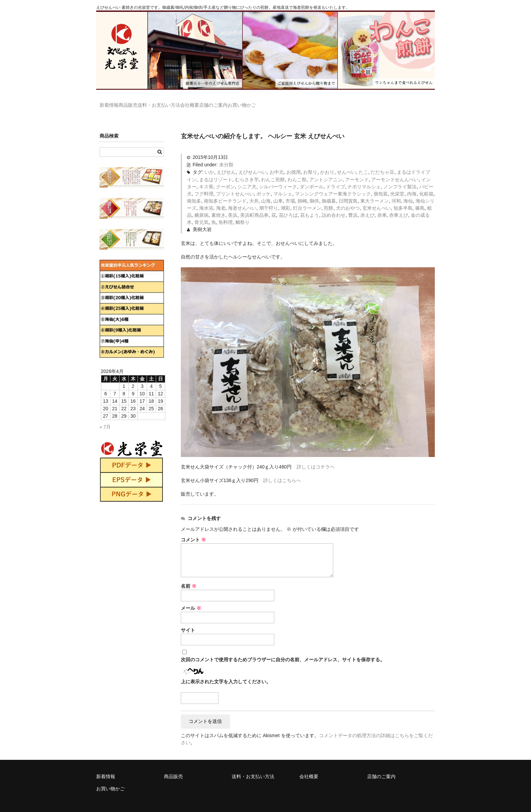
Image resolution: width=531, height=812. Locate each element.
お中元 (277, 162)
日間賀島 (348, 191)
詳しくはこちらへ (282, 471)
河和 (396, 191)
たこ (363, 162)
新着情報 (113, 102)
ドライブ (336, 177)
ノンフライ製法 (400, 177)
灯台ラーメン (307, 198)
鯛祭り (242, 212)
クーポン (226, 177)
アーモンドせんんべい (395, 170)
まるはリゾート (216, 170)
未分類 (226, 155)
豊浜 (353, 205)
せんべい (346, 162)
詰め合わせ (334, 205)
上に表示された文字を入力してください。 (226, 672)
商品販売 (146, 102)
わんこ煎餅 (273, 170)
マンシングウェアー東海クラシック (333, 184)
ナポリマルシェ (364, 177)
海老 (221, 198)
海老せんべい (242, 198)
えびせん (226, 162)
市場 (290, 191)
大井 (254, 191)
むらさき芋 (247, 170)
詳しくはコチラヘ (316, 457)
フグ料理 (204, 184)
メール (191, 598)
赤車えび (399, 205)
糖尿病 (201, 205)
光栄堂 (397, 184)
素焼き (218, 205)
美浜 (233, 205)
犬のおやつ (348, 198)
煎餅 (328, 198)
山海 (266, 191)
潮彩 (285, 198)
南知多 (194, 191)
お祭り (310, 162)
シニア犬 (247, 177)
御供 (314, 191)
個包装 (381, 184)
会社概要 (235, 102)
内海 (412, 184)
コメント (193, 530)
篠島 (420, 198)
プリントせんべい (235, 184)
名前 (189, 576)
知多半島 (403, 198)
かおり (327, 162)
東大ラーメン (375, 191)
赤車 (382, 205)
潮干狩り (269, 198)
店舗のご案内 (273, 102)
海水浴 (206, 198)
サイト (188, 620)
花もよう (310, 205)
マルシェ (283, 184)
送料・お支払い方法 (190, 102)
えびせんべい (253, 162)
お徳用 (294, 162)
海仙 (408, 191)
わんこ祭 (297, 170)
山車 (278, 191)
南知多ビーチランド (225, 191)
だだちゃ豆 (382, 162)
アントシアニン (326, 170)
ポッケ (263, 184)
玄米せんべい (377, 198)
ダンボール (312, 177)
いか (209, 162)
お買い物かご (315, 102)
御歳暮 (329, 191)
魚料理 (226, 212)
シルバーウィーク (278, 177)
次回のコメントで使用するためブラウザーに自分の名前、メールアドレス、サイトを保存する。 (283, 650)
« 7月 (105, 417)
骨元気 (201, 212)
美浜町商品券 (254, 205)
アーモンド (357, 170)
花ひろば (288, 205)
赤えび (367, 205)
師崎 (302, 191)
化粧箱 (426, 184)
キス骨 (206, 177)
